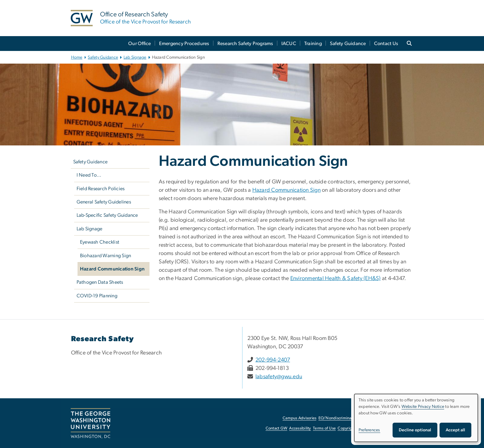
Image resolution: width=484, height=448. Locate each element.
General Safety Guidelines (104, 202)
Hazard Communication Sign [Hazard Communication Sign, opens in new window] (286, 190)
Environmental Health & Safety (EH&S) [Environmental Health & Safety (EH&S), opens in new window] (336, 278)
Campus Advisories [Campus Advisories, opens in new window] (299, 418)
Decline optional (415, 430)
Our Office (140, 44)
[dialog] (416, 418)
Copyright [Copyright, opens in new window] (347, 428)
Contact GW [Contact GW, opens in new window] (277, 428)
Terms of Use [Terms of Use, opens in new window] (324, 428)
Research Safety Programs (245, 44)
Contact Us (386, 44)
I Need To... (89, 175)
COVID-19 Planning (97, 296)
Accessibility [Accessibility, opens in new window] (300, 428)
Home (77, 57)
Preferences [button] (369, 430)
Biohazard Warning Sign (106, 256)
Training (313, 44)
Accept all (455, 430)
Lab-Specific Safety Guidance (107, 215)
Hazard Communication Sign (112, 269)
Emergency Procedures (184, 44)
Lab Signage (135, 57)
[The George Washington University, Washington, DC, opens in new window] (90, 423)
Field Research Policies (101, 189)
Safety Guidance (348, 44)
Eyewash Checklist (100, 242)
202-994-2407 (273, 360)
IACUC (289, 44)
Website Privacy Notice (423, 407)
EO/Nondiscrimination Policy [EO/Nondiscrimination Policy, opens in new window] (344, 418)
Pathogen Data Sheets (100, 282)
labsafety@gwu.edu (279, 377)
